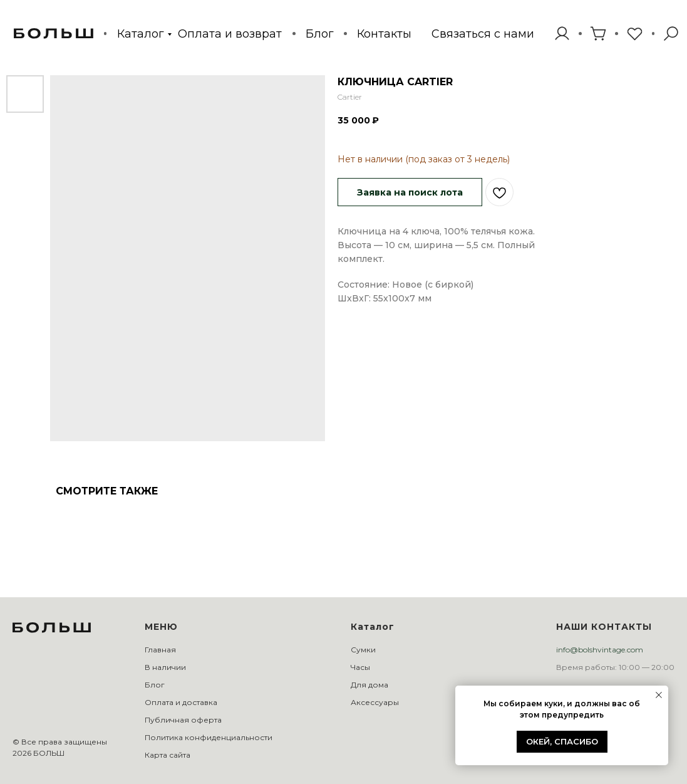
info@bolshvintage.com (600, 650)
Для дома (369, 685)
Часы (360, 667)
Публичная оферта (183, 720)
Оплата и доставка (181, 702)
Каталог (140, 34)
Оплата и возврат (230, 34)
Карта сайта (168, 755)
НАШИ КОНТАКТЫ (604, 627)
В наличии (165, 667)
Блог (319, 34)
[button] (483, 34)
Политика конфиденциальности (209, 737)
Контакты (384, 34)
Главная (160, 650)
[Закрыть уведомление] (659, 695)
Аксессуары (375, 702)
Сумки (363, 650)
